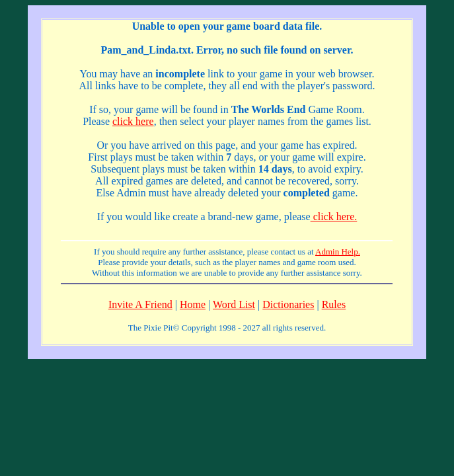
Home (193, 304)
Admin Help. (338, 252)
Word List (234, 304)
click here (133, 121)
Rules (334, 304)
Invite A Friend (140, 304)
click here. (334, 217)
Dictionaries (288, 304)
